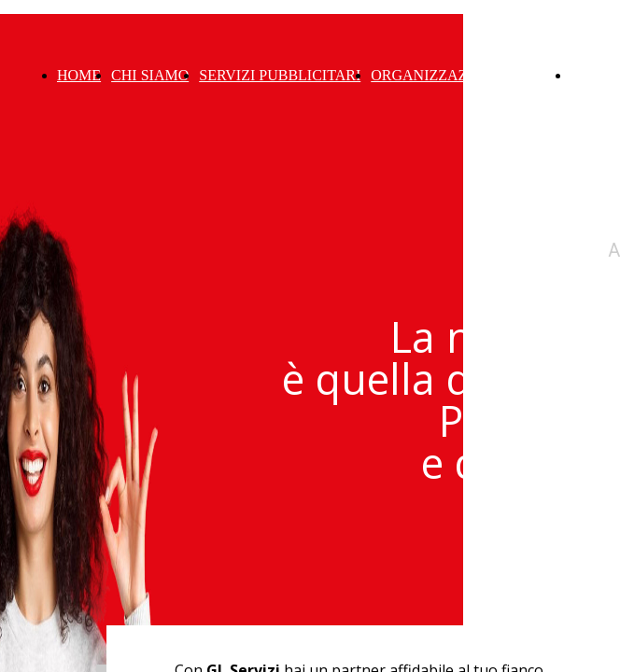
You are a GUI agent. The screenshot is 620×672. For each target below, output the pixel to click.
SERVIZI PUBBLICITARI (280, 75)
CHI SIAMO (150, 75)
